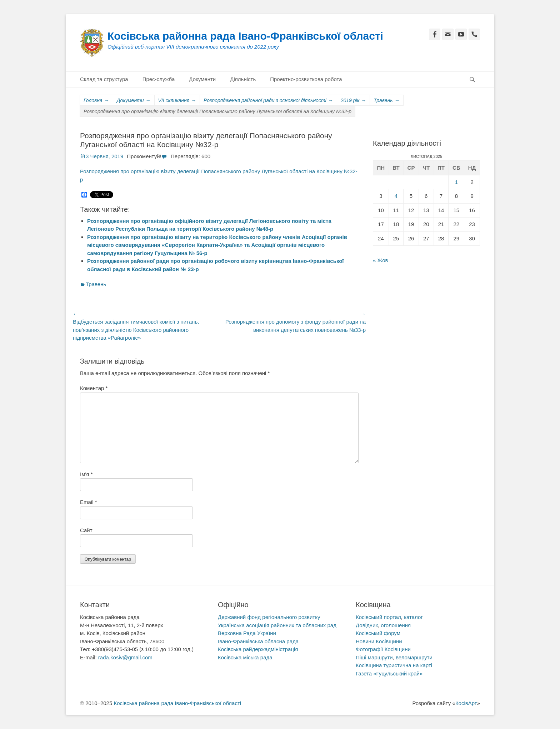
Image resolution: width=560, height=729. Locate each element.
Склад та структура (104, 79)
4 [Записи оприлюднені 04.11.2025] (396, 196)
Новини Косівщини (379, 641)
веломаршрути (414, 657)
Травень (386, 101)
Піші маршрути (374, 657)
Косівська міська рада (245, 657)
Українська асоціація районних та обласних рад (277, 625)
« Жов (381, 260)
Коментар (94, 388)
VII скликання (177, 101)
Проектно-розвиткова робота (306, 79)
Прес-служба (159, 79)
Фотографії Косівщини (383, 649)
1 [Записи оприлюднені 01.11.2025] (456, 182)
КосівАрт (466, 703)
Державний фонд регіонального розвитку (269, 617)
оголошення (396, 625)
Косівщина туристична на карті (394, 665)
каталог (413, 617)
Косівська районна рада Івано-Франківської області (245, 36)
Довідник (367, 625)
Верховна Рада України (247, 633)
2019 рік (354, 101)
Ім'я (86, 474)
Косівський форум (378, 633)
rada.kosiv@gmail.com (125, 657)
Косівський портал (378, 617)
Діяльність (243, 79)
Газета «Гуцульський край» (389, 673)
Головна (96, 101)
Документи (202, 79)
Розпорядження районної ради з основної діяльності (268, 101)
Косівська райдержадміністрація (258, 649)
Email (89, 502)
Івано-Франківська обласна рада (258, 641)
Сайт (86, 530)
